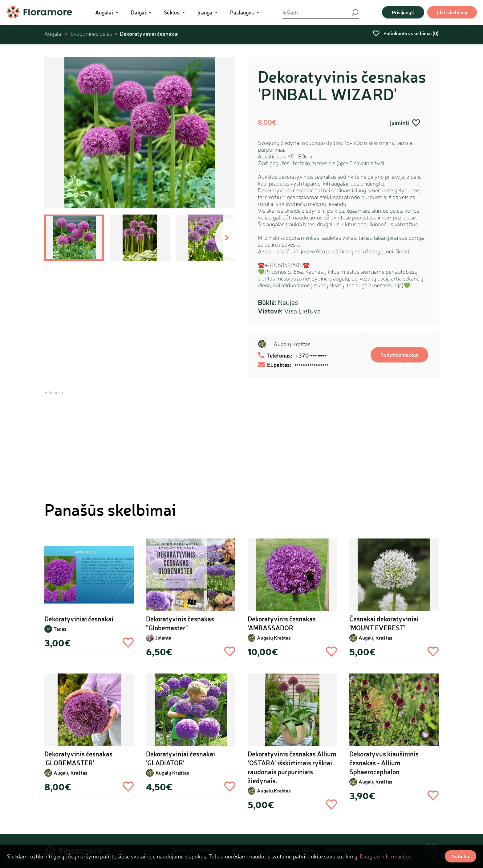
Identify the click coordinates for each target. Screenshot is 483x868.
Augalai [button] (105, 12)
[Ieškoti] (317, 12)
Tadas (60, 629)
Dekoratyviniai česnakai (149, 34)
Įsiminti (400, 123)
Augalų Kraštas (292, 344)
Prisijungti (403, 12)
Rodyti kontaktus (399, 355)
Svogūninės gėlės (91, 34)
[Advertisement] (241, 439)
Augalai (53, 34)
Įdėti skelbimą (452, 12)
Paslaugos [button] (243, 12)
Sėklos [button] (172, 12)
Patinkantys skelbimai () (406, 33)
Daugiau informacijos (386, 856)
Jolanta (163, 638)
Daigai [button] (139, 12)
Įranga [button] (205, 12)
